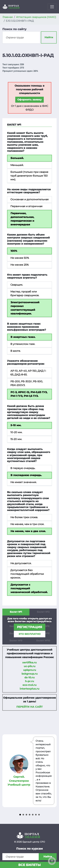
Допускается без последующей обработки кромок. (27, 574)
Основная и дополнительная (29, 199)
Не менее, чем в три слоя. (27, 524)
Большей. (17, 158)
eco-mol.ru (29, 685)
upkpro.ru (30, 670)
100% (14, 251)
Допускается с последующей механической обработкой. (29, 588)
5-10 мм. (16, 425)
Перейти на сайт (29, 707)
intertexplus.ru (29, 689)
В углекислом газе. (23, 344)
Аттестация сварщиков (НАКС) (36, 17)
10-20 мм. (16, 432)
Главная (8, 17)
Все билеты (29, 865)
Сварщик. (17, 285)
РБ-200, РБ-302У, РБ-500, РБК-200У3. (27, 383)
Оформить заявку (29, 100)
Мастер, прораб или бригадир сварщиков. (25, 293)
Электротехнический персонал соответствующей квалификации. (25, 308)
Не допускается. (21, 563)
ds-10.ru (29, 677)
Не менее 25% (20, 265)
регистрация (30, 627)
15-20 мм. (16, 439)
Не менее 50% (20, 258)
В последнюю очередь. (26, 475)
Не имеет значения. (24, 482)
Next (53, 771)
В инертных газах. (23, 337)
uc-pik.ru (30, 666)
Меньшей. (17, 165)
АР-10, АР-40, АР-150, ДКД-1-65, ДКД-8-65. (28, 373)
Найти (49, 37)
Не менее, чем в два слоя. (28, 531)
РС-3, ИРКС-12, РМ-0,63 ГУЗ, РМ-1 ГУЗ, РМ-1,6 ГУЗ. (29, 394)
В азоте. (15, 351)
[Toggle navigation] (52, 7)
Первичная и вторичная (26, 206)
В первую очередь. (23, 468)
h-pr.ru (29, 681)
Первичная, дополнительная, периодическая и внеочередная (22, 219)
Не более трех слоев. (24, 517)
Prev (6, 771)
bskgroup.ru (30, 674)
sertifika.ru (29, 663)
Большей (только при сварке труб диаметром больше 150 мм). (29, 176)
